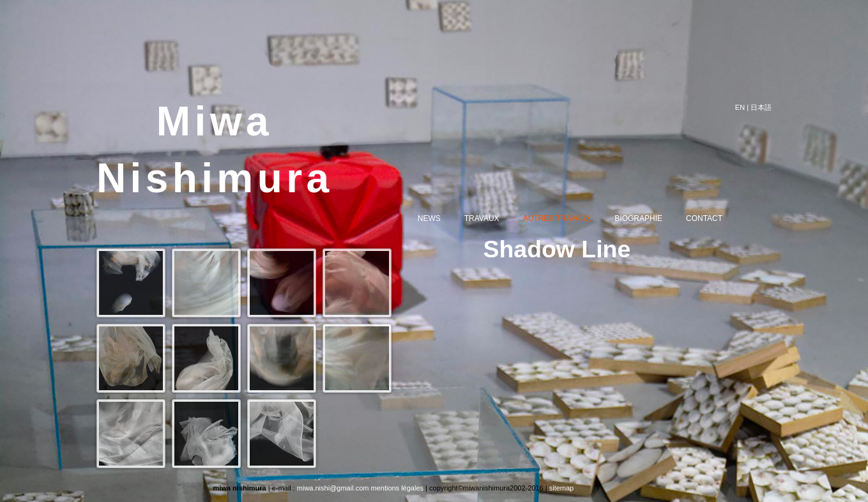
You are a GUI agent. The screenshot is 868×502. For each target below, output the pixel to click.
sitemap (562, 488)
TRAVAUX (492, 219)
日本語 (761, 107)
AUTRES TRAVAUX (567, 219)
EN (740, 107)
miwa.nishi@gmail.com (333, 488)
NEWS (439, 219)
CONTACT (714, 219)
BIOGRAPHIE (649, 219)
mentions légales (397, 488)
